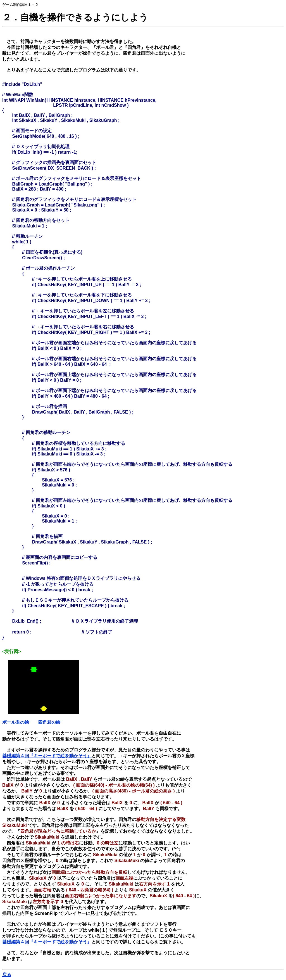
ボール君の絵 (16, 722)
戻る (7, 975)
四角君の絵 (49, 722)
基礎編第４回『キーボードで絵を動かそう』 (47, 756)
